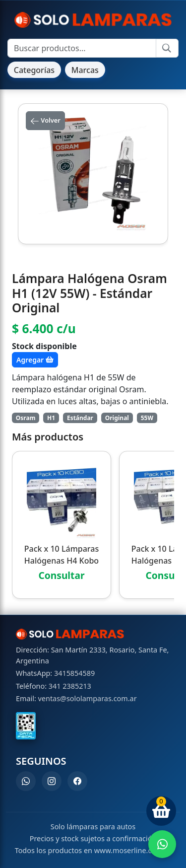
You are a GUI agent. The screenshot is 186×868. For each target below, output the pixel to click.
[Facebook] (77, 781)
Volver (45, 121)
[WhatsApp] (26, 781)
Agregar (35, 360)
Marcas (85, 70)
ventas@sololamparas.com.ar (88, 698)
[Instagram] (52, 781)
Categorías (34, 70)
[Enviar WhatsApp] (162, 844)
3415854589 (74, 673)
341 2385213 (70, 686)
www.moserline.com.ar (133, 850)
